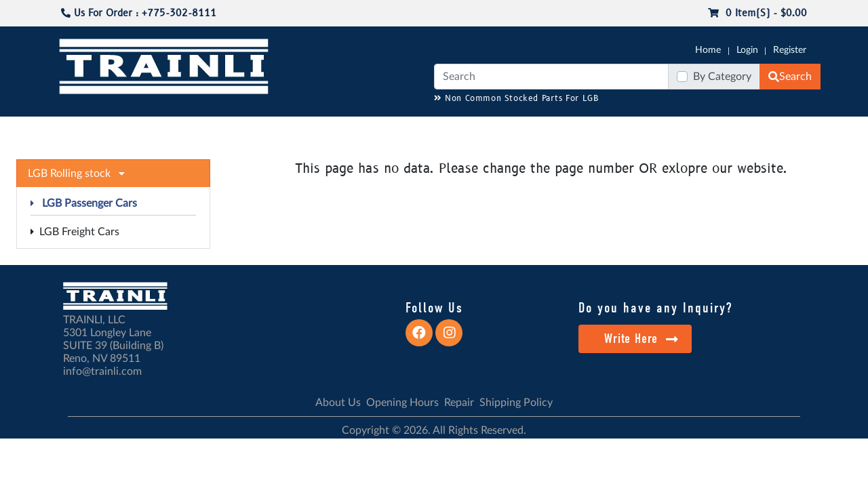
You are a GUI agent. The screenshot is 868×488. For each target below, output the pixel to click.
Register (790, 50)
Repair (459, 403)
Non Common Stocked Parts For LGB (516, 99)
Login (747, 50)
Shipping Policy (516, 403)
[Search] (551, 77)
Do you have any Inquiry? (655, 308)
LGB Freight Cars (75, 232)
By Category (722, 77)
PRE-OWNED (610, 129)
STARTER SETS (719, 129)
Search (790, 77)
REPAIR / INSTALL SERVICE (509, 129)
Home (708, 50)
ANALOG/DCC (407, 129)
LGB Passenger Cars (84, 203)
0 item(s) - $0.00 (757, 13)
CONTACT (787, 129)
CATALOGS (144, 129)
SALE (664, 129)
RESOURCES (335, 129)
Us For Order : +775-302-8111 (139, 13)
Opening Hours (402, 403)
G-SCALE (79, 129)
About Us (338, 403)
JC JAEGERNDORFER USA (238, 129)
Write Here (641, 339)
